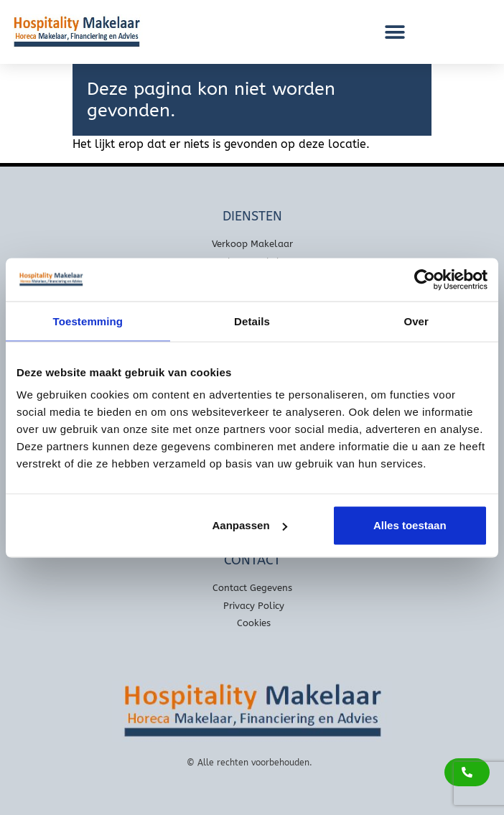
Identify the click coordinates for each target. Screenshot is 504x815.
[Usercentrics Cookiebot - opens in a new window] (425, 279)
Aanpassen (250, 525)
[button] (395, 32)
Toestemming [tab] (88, 321)
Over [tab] (416, 321)
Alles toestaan (410, 525)
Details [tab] (252, 321)
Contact (252, 560)
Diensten (252, 216)
